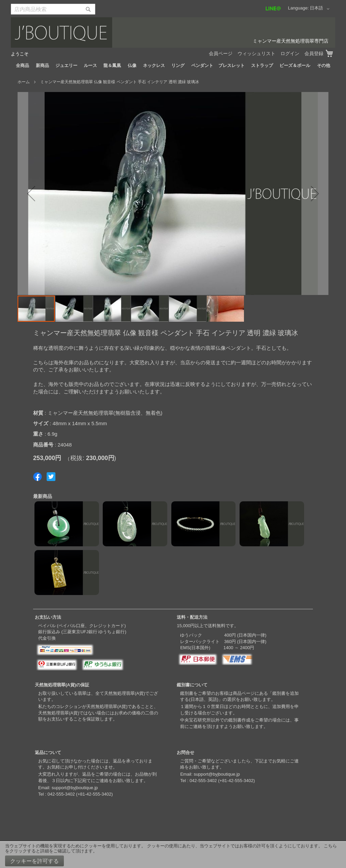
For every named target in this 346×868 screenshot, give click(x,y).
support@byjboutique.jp (75, 788)
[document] (173, 855)
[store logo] (173, 32)
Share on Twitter (51, 477)
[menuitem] (22, 66)
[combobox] (53, 9)
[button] (321, 9)
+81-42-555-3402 (94, 794)
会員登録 (314, 53)
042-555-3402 (61, 794)
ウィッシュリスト (256, 53)
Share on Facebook (38, 477)
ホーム (24, 82)
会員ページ (221, 53)
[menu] (173, 66)
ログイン (290, 53)
